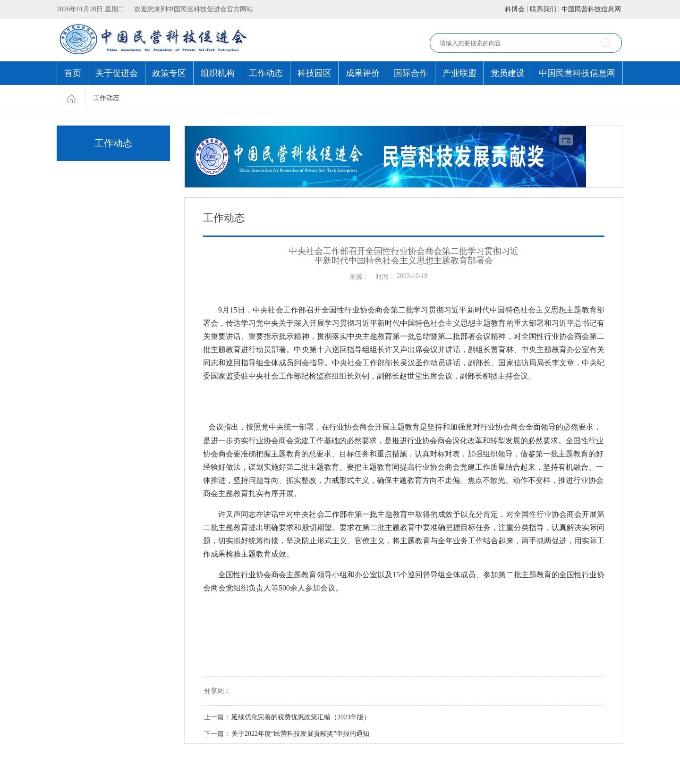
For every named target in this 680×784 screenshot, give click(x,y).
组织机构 (218, 73)
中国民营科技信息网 (591, 9)
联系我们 (543, 9)
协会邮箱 (157, 764)
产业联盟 (459, 73)
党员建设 (508, 73)
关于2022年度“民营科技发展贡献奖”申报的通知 (300, 734)
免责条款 (100, 764)
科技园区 (314, 73)
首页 (73, 73)
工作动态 (266, 73)
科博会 (515, 9)
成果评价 (363, 73)
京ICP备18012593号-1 (124, 775)
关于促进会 (117, 73)
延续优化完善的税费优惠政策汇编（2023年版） (301, 717)
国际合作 (411, 73)
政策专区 (169, 73)
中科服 (602, 770)
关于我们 (128, 764)
